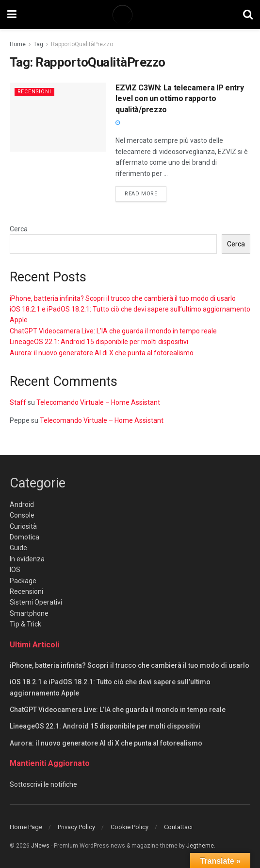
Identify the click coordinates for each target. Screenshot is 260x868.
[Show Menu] (12, 15)
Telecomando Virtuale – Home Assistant (98, 402)
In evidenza (27, 559)
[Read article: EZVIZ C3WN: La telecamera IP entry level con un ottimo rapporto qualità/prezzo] (58, 117)
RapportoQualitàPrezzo (82, 44)
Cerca (19, 229)
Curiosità (23, 526)
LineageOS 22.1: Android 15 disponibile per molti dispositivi (99, 342)
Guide (18, 548)
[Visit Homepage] (130, 15)
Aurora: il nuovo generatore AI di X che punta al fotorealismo (102, 353)
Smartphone (29, 613)
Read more (146, 193)
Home (18, 44)
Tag (38, 44)
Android (22, 504)
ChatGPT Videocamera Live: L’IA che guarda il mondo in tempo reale (113, 331)
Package (23, 581)
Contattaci (178, 827)
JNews (40, 846)
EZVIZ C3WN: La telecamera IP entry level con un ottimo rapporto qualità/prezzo (179, 99)
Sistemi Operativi (36, 602)
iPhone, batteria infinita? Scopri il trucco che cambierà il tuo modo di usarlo (123, 298)
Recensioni (35, 92)
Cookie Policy (130, 827)
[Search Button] (248, 15)
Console (22, 515)
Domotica (24, 537)
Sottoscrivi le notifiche (43, 784)
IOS (15, 570)
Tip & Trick (25, 624)
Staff (18, 402)
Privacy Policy (76, 827)
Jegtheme (200, 846)
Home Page (26, 827)
